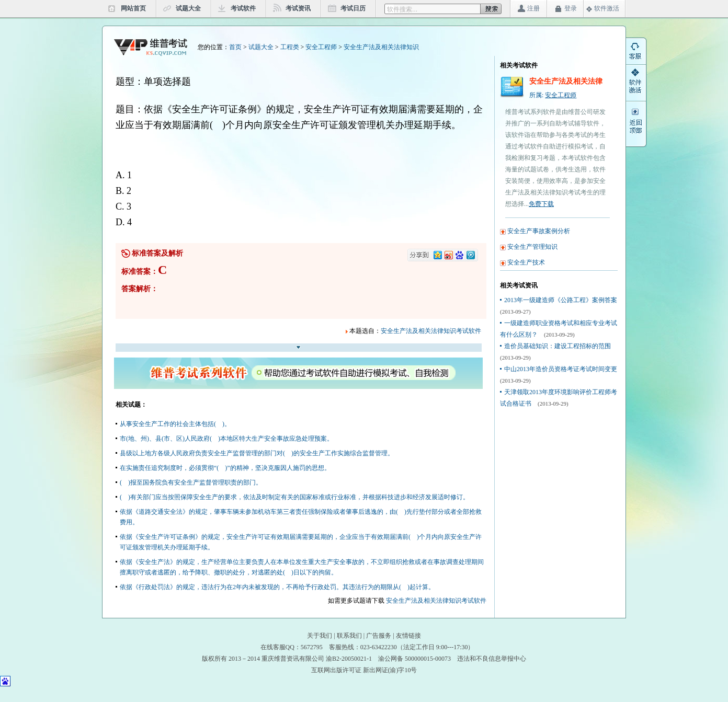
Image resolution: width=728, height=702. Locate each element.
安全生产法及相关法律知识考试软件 (431, 331)
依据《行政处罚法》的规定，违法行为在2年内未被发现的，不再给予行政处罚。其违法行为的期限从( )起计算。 (277, 587)
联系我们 (349, 636)
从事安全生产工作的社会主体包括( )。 (175, 424)
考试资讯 (298, 8)
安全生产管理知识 (532, 247)
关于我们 (320, 636)
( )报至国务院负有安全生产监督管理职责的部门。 (191, 482)
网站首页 (133, 8)
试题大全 (188, 8)
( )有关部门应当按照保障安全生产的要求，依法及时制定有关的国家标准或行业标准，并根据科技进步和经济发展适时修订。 (294, 497)
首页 (235, 47)
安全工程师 (321, 47)
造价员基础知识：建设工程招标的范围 (558, 346)
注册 (533, 8)
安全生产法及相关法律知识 (381, 47)
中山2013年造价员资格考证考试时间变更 (561, 369)
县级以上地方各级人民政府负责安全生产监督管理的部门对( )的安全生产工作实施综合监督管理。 (257, 453)
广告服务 (379, 636)
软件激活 (607, 8)
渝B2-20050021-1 (349, 659)
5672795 (312, 647)
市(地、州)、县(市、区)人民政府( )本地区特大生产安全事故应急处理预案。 (226, 439)
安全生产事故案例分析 (539, 231)
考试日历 (353, 8)
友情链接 (408, 636)
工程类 (290, 47)
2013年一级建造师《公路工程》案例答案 (561, 300)
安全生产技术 (526, 262)
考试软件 (243, 8)
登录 (571, 8)
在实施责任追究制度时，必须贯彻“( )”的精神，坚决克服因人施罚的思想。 (225, 468)
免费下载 (541, 204)
